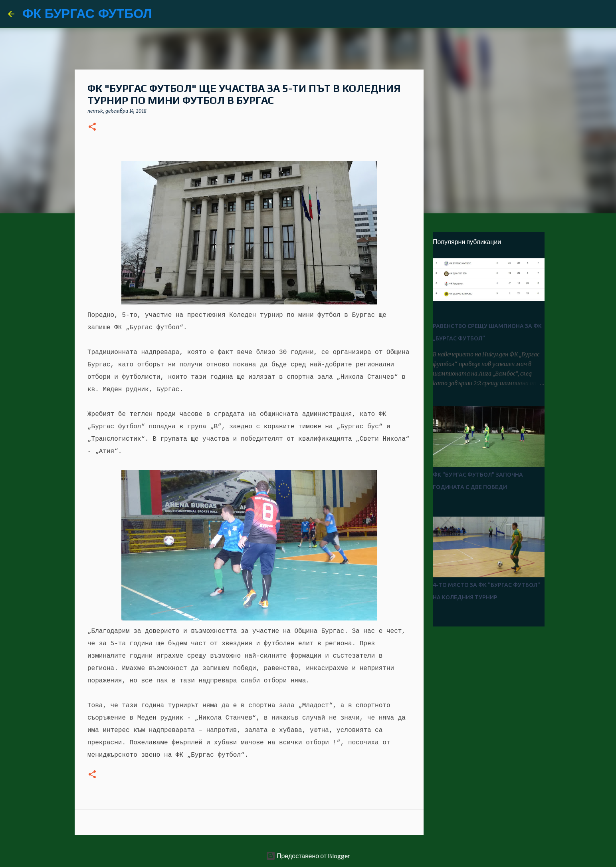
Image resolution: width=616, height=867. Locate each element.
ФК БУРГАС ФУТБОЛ (87, 14)
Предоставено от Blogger (308, 856)
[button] (92, 127)
